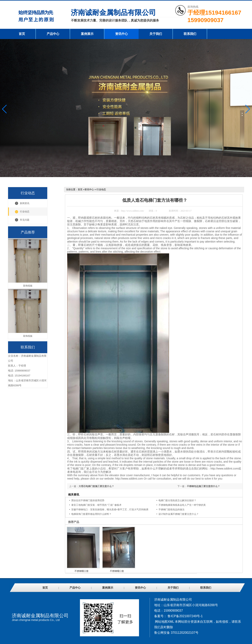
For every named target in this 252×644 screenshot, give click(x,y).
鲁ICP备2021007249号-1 (185, 616)
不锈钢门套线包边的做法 (171, 510)
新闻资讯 (25, 203)
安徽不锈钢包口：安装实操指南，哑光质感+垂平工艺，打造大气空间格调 (110, 510)
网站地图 (161, 622)
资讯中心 (121, 34)
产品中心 (53, 34)
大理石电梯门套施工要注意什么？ (96, 486)
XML (171, 622)
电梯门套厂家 (81, 469)
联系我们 (190, 34)
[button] (247, 109)
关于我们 (156, 34)
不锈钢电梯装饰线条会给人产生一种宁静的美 (182, 505)
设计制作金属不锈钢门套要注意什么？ (179, 514)
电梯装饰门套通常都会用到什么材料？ (91, 514)
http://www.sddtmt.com (224, 469)
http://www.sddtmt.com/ (133, 211)
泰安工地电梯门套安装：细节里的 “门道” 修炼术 (96, 505)
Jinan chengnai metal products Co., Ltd (36, 620)
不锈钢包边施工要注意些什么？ (203, 486)
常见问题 (25, 220)
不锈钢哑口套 (82, 571)
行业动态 (25, 212)
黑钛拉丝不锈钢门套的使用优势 (88, 500)
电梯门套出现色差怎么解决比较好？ (177, 500)
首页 (22, 34)
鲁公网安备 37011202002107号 (176, 633)
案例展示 (87, 34)
